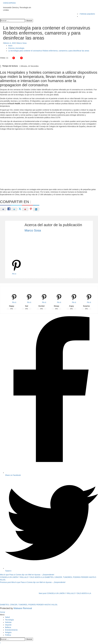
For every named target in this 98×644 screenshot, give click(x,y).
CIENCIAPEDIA (10, 3)
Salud (7, 617)
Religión (8, 632)
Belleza (8, 627)
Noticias (8, 622)
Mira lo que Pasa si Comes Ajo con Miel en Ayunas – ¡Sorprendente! (27, 575)
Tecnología (9, 620)
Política (8, 635)
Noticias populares (87, 14)
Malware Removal (23, 608)
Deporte (8, 625)
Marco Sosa (22, 43)
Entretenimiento (11, 630)
